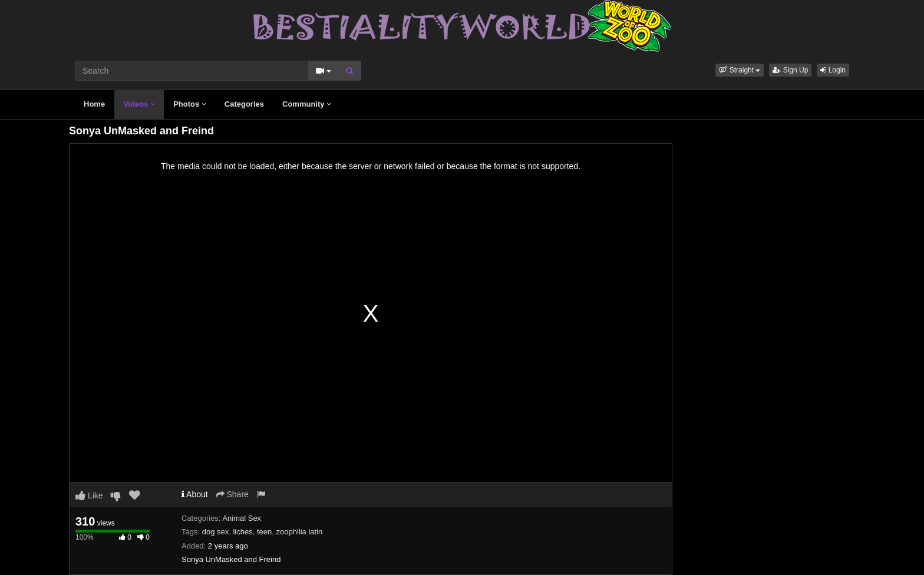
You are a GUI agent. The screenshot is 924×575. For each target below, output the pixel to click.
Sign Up (790, 70)
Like (89, 495)
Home (94, 104)
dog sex (216, 532)
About (195, 494)
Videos (139, 104)
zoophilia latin (300, 532)
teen (264, 532)
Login (833, 70)
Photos (190, 104)
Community (307, 104)
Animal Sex (242, 518)
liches (242, 532)
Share (232, 494)
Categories (244, 104)
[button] (740, 70)
